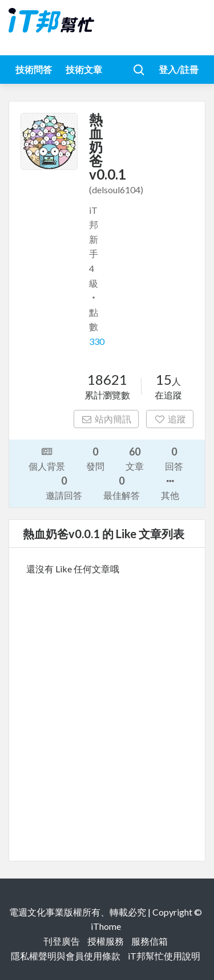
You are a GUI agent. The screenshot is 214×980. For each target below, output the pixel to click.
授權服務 (106, 941)
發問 (95, 458)
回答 (174, 458)
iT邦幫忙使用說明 (164, 956)
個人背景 (47, 458)
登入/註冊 (179, 69)
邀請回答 (64, 487)
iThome (106, 926)
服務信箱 (150, 941)
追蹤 (170, 419)
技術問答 (34, 69)
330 (97, 341)
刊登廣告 (62, 941)
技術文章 (84, 69)
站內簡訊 (106, 419)
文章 (135, 458)
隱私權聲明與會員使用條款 (66, 956)
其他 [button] (170, 487)
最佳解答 (122, 487)
